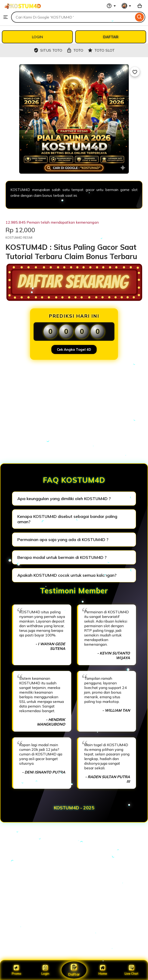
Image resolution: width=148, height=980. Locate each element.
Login (45, 970)
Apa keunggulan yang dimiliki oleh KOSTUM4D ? (64, 499)
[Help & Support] (111, 6)
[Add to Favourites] (135, 72)
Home (103, 970)
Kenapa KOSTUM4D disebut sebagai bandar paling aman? (67, 519)
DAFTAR (111, 37)
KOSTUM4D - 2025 (74, 808)
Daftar (74, 970)
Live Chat (131, 970)
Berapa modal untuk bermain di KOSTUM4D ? (62, 557)
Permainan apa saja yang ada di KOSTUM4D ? (63, 540)
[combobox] (72, 17)
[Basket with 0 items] (140, 6)
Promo (17, 970)
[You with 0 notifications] (126, 6)
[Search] (140, 17)
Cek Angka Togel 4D (74, 349)
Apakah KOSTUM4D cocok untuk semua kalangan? (67, 575)
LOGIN (37, 37)
